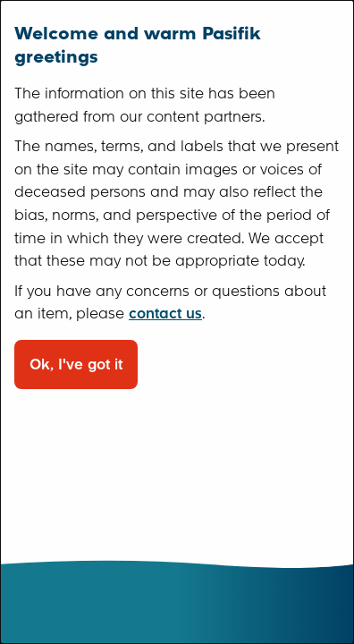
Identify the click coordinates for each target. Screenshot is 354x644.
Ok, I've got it (76, 364)
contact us (165, 314)
